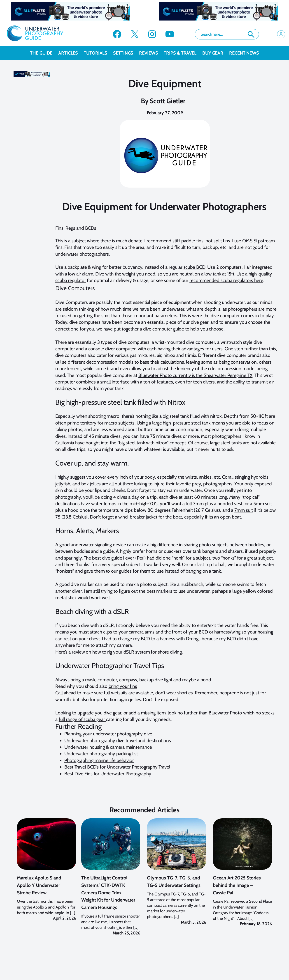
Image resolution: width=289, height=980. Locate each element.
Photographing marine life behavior (99, 760)
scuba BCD (195, 267)
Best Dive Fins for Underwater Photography (108, 774)
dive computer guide (164, 329)
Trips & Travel (183, 53)
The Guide (44, 53)
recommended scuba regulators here (226, 280)
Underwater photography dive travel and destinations (118, 740)
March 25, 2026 (126, 938)
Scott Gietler (168, 101)
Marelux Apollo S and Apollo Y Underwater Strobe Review (39, 890)
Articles (71, 53)
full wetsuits (116, 693)
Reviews (151, 53)
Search (251, 34)
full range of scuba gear (82, 719)
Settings (126, 53)
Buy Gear (216, 53)
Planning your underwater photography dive (108, 734)
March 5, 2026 (193, 927)
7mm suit (244, 510)
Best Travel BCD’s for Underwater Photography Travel (117, 767)
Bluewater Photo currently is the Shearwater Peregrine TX (195, 375)
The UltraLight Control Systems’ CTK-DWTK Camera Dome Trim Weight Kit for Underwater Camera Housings (108, 897)
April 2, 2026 (65, 923)
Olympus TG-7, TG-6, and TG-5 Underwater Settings (174, 886)
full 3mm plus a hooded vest (214, 504)
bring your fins (123, 686)
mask (90, 680)
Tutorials (98, 53)
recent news (244, 53)
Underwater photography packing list (101, 754)
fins (226, 241)
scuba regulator (71, 280)
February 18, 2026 (256, 929)
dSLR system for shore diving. (153, 652)
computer (107, 680)
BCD (203, 632)
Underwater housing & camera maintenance (108, 747)
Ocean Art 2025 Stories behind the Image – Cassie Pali (237, 890)
